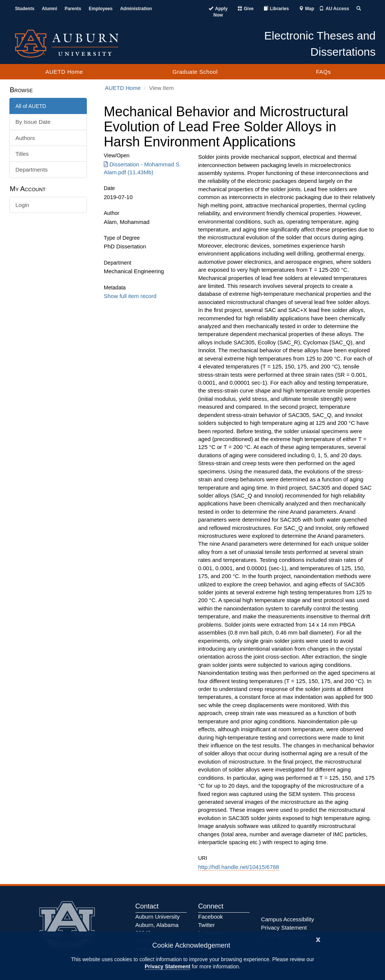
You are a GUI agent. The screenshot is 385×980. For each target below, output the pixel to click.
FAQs (323, 72)
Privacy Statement (167, 966)
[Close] (318, 939)
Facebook (211, 917)
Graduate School (195, 72)
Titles (22, 154)
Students (25, 9)
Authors (25, 138)
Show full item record (130, 296)
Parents (73, 9)
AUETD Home (64, 72)
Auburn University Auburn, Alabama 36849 (158, 925)
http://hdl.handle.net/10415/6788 (239, 867)
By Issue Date (33, 122)
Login (22, 205)
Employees (101, 9)
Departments (32, 170)
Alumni (49, 9)
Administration (136, 9)
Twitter (206, 925)
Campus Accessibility (287, 919)
